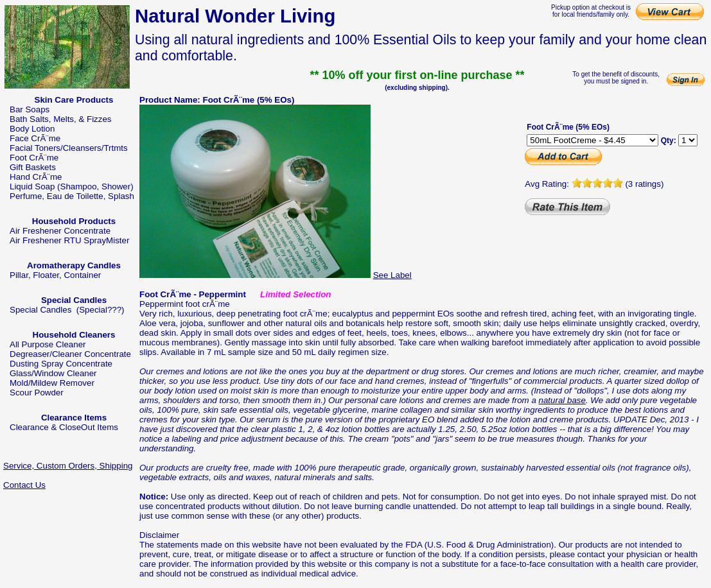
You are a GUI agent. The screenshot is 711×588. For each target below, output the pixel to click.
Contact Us (24, 485)
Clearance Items (74, 418)
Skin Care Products (74, 100)
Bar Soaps (30, 109)
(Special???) (101, 310)
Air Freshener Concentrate (60, 231)
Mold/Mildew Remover (52, 383)
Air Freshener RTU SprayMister (69, 240)
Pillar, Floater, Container (55, 275)
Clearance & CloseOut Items (64, 427)
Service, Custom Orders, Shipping (68, 466)
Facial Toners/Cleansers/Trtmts (69, 148)
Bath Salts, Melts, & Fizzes (61, 119)
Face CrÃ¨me (35, 138)
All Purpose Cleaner (48, 344)
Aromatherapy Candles (74, 265)
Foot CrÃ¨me (34, 158)
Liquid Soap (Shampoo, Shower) (72, 186)
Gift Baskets (33, 167)
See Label (392, 275)
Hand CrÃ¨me (36, 177)
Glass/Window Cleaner (53, 373)
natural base (562, 400)
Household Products (74, 221)
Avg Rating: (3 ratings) (594, 184)
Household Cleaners (74, 335)
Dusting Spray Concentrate (61, 364)
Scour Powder (37, 393)
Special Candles (74, 300)
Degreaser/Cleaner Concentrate (70, 354)
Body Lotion (32, 129)
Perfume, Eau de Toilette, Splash (72, 196)
